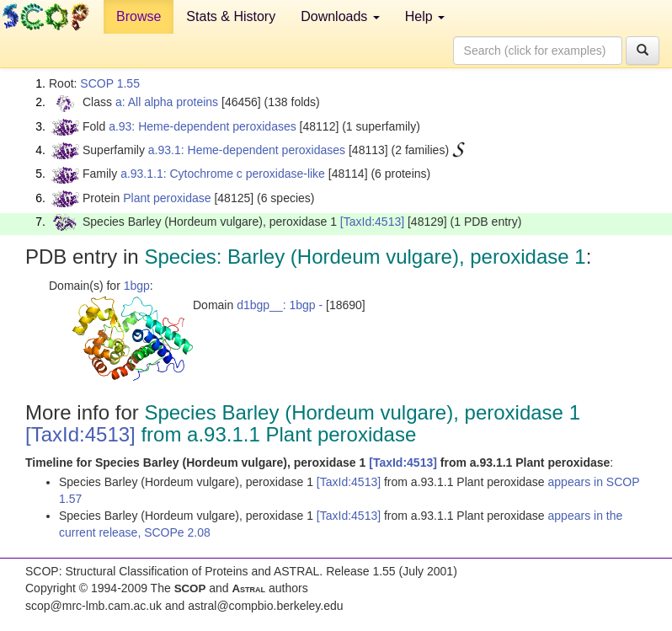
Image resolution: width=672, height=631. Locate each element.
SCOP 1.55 (110, 83)
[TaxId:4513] (372, 222)
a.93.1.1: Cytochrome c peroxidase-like (223, 174)
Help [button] (425, 16)
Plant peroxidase (167, 198)
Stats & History (231, 16)
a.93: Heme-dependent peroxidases (203, 126)
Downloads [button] (340, 16)
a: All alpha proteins (167, 102)
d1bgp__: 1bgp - (280, 305)
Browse (139, 16)
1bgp (137, 286)
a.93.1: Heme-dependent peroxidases (247, 150)
